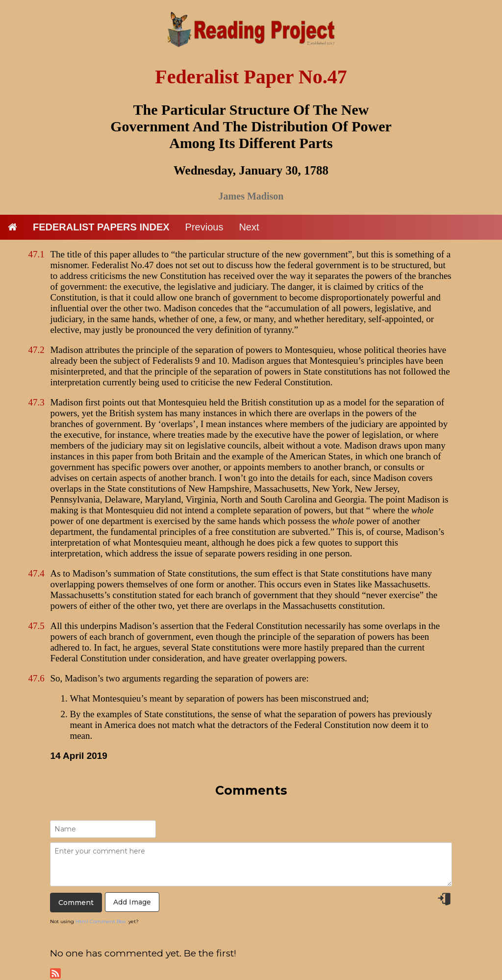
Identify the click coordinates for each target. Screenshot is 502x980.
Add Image (132, 902)
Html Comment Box (100, 921)
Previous (204, 227)
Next (249, 227)
